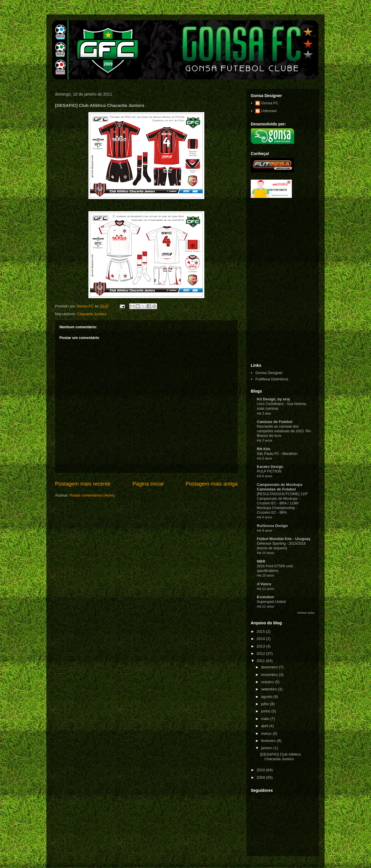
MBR (261, 561)
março (267, 733)
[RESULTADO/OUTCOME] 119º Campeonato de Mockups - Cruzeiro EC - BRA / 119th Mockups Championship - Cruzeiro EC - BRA (282, 503)
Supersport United (271, 602)
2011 (261, 661)
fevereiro (269, 741)
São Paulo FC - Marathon (277, 454)
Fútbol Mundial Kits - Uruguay (284, 539)
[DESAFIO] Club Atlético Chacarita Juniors (280, 757)
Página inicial (148, 484)
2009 (261, 777)
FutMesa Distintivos (272, 379)
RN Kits (264, 449)
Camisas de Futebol (275, 422)
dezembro (270, 667)
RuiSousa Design (272, 526)
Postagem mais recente (83, 484)
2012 (261, 653)
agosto (267, 697)
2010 (261, 770)
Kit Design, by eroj (273, 399)
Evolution (265, 597)
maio (266, 719)
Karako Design (270, 467)
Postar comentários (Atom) (92, 495)
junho (266, 711)
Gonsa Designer (269, 373)
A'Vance (264, 584)
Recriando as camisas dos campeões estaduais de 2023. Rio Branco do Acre (284, 431)
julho (266, 704)
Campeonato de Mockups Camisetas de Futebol (280, 487)
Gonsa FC (270, 103)
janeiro (267, 748)
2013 (261, 646)
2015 (261, 631)
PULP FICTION (269, 471)
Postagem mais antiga (212, 484)
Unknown (269, 111)
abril (265, 726)
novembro (270, 675)
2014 (261, 639)
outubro (268, 682)
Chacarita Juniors (92, 314)
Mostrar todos (306, 613)
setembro (270, 689)
